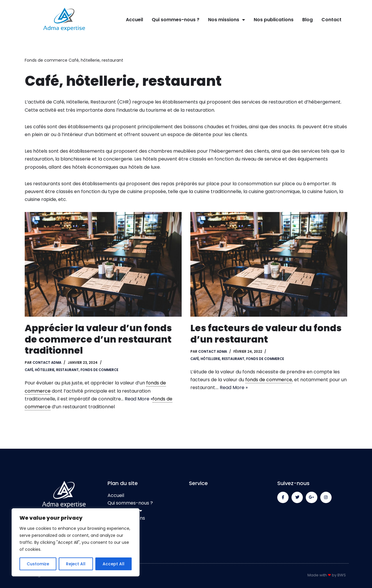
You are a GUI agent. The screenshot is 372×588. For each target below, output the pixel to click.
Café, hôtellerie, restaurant (52, 370)
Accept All (113, 564)
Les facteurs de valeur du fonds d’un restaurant (266, 333)
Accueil (134, 20)
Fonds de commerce (46, 60)
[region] (76, 542)
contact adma (47, 363)
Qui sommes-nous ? (176, 20)
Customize (38, 564)
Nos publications (274, 20)
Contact (331, 20)
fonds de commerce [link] (269, 380)
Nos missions (227, 20)
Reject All (76, 564)
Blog (307, 20)
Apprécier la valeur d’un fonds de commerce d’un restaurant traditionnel (98, 339)
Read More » (139, 399)
